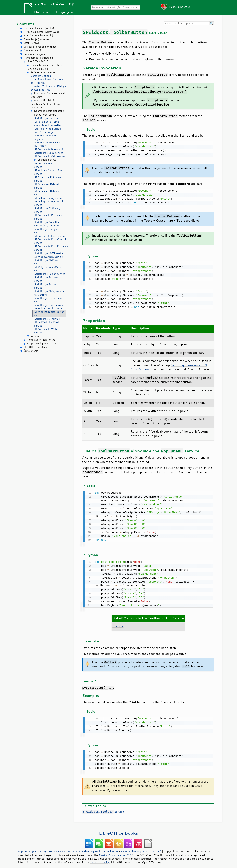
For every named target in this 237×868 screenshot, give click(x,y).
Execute (118, 624)
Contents (25, 24)
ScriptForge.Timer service (49, 305)
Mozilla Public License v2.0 (115, 852)
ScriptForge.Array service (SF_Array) (49, 144)
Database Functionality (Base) (40, 47)
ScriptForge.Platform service (46, 262)
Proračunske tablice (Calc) (38, 35)
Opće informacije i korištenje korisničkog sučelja (45, 67)
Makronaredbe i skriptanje (38, 58)
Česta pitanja (31, 351)
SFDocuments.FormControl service (50, 241)
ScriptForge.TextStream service (48, 300)
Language (63, 12)
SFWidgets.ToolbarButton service (49, 314)
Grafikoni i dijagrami (35, 54)
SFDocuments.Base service (50, 149)
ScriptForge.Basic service (49, 153)
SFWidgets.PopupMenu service (48, 269)
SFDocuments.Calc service (49, 156)
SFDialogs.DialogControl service (48, 203)
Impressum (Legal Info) (32, 849)
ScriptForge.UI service (47, 319)
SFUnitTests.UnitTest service (47, 324)
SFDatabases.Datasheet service (48, 193)
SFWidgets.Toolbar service (50, 308)
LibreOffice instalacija (36, 347)
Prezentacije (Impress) (36, 39)
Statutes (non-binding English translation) (92, 849)
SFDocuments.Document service (49, 217)
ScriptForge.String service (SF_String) (49, 293)
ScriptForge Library (45, 115)
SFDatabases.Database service (47, 179)
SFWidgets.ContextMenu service (49, 172)
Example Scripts (47, 160)
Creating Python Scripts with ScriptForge (48, 130)
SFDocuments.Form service (50, 236)
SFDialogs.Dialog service (48, 198)
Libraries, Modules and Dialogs (48, 86)
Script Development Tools (42, 343)
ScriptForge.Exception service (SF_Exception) (47, 224)
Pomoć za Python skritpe (41, 340)
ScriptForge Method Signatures (46, 137)
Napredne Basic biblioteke (49, 111)
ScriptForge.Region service (50, 274)
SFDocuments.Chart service (46, 165)
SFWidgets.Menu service (48, 257)
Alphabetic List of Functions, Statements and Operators (46, 104)
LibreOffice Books (118, 830)
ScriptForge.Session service (46, 286)
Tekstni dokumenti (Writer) (39, 28)
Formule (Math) (32, 50)
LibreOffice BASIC (37, 61)
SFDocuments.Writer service (46, 331)
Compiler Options (41, 76)
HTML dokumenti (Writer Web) (41, 32)
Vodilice (35, 336)
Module (39, 12)
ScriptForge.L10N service (49, 253)
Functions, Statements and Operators (48, 95)
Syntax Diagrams (40, 90)
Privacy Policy (57, 849)
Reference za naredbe (43, 72)
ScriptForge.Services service (46, 279)
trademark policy (100, 860)
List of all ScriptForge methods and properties (48, 123)
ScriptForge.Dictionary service (47, 210)
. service (103, 809)
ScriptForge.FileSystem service (48, 231)
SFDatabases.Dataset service (47, 186)
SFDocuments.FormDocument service (50, 248)
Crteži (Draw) (31, 43)
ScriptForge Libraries (46, 118)
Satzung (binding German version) (141, 849)
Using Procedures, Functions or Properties (47, 81)
